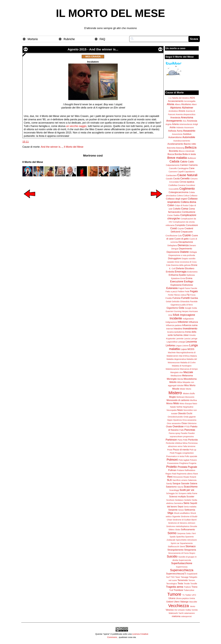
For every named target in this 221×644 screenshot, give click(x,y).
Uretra (192, 598)
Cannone (173, 172)
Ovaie (169, 426)
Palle (182, 430)
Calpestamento (173, 165)
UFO (194, 595)
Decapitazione (186, 242)
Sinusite (193, 526)
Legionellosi (172, 342)
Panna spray (174, 433)
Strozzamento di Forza (178, 553)
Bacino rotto (190, 144)
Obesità (182, 413)
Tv (183, 595)
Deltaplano (172, 245)
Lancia (187, 339)
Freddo (169, 298)
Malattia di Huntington (182, 366)
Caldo (191, 162)
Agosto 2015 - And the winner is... (93, 49)
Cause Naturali (187, 175)
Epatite (182, 275)
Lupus (184, 349)
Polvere (193, 460)
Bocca (171, 154)
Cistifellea (173, 185)
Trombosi (178, 590)
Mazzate (188, 372)
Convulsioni (192, 225)
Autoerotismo (175, 137)
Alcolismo (186, 104)
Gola (181, 308)
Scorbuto (170, 500)
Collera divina (188, 202)
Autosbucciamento (182, 141)
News (180, 410)
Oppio (170, 420)
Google (188, 308)
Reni (170, 477)
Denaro (193, 245)
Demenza (183, 245)
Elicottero (189, 268)
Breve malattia (177, 158)
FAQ (102, 39)
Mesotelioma (190, 379)
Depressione (173, 252)
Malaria (193, 356)
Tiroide (187, 584)
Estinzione (188, 285)
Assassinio (189, 131)
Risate (186, 477)
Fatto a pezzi (171, 291)
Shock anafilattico (182, 513)
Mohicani (180, 397)
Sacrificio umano (180, 480)
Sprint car (175, 543)
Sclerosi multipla (177, 496)
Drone (194, 265)
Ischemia (178, 335)
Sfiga (170, 513)
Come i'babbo (173, 215)
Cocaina (181, 185)
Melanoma (188, 375)
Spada (173, 537)
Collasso (193, 196)
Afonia (170, 104)
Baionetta (171, 148)
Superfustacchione (182, 563)
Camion (184, 165)
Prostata (182, 467)
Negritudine (188, 407)
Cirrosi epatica (187, 182)
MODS (191, 349)
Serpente (173, 510)
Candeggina (183, 168)
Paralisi (184, 433)
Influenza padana (174, 325)
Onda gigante (190, 417)
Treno (194, 587)
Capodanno (190, 172)
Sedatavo (179, 500)
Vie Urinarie (179, 610)
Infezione (183, 322)
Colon (171, 205)
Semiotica (178, 503)
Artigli (195, 124)
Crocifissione (171, 236)
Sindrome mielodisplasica (178, 526)
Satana (194, 483)
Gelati (169, 302)
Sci (177, 493)
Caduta (174, 161)
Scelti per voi (187, 490)
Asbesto (180, 128)
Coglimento (187, 189)
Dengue (175, 249)
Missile (176, 389)
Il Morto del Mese (74, 147)
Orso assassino (174, 423)
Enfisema (173, 275)
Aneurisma (187, 118)
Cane (192, 168)
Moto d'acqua (186, 404)
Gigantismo (172, 308)
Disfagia (193, 252)
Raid (174, 474)
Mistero (175, 393)
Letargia (181, 342)
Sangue (177, 483)
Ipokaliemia (179, 332)
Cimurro (194, 179)
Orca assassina (189, 420)
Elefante (180, 268)
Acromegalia (190, 101)
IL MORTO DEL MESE (111, 13)
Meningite (172, 379)
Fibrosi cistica (180, 295)
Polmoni (172, 460)
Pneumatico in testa (175, 456)
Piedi (172, 453)
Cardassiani (171, 175)
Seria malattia (190, 507)
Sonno (172, 533)
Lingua (178, 346)
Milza (180, 382)
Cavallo (169, 179)
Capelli (181, 172)
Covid (174, 228)
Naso (195, 404)
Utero (177, 602)
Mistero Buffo (189, 394)
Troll (171, 590)
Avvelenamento (175, 144)
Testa (180, 583)
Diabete (184, 252)
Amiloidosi (173, 111)
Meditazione (176, 376)
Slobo (178, 530)
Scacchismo (191, 487)
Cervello (185, 179)
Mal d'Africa (184, 356)
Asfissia (172, 131)
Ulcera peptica (182, 598)
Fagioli (181, 288)
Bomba (178, 154)
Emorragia (181, 272)
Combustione (188, 212)
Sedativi (188, 500)
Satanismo (171, 487)
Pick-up (193, 450)
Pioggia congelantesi (184, 453)
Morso (169, 403)
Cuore (187, 235)
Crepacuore (187, 232)
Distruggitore (175, 258)
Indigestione (188, 319)
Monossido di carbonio (178, 400)
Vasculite (193, 602)
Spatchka (180, 537)
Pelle (185, 440)
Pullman (172, 470)
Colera (180, 196)
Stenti (182, 547)
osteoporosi (186, 616)
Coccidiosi (190, 185)
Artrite (173, 127)
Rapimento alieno (185, 474)
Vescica (170, 610)
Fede (187, 291)
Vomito (195, 610)
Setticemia (190, 510)
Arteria (175, 124)
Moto (176, 403)
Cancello (173, 168)
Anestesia (175, 118)
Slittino (172, 530)
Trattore (187, 587)
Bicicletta (174, 151)
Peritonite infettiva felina (177, 443)
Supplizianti (192, 574)
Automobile (189, 137)
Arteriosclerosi (186, 124)
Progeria (192, 463)
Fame (187, 288)
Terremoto (183, 580)
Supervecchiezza (182, 570)
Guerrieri (170, 311)
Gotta (194, 308)
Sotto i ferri (191, 533)
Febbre (181, 291)
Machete (172, 353)
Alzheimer (188, 108)
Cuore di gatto (182, 239)
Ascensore (189, 128)
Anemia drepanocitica (186, 114)
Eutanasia (172, 288)
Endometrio (192, 272)
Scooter (190, 496)
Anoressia (192, 121)
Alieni (194, 104)
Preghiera (184, 463)
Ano (185, 121)
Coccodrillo (174, 189)
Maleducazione (173, 369)
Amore (182, 111)
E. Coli (172, 269)
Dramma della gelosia (181, 265)
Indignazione (171, 322)
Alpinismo (176, 108)
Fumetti (185, 298)
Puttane (180, 470)
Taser (178, 577)
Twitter (188, 595)
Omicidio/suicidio (175, 417)
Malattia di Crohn (188, 363)
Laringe (194, 339)
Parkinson (171, 440)
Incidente (176, 318)
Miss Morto (190, 385)
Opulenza (177, 420)
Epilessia (191, 275)
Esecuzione (177, 281)
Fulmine (177, 298)
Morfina (193, 400)
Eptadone (175, 278)
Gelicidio (176, 302)
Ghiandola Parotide (189, 302)
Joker (186, 335)
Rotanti (193, 477)
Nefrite (179, 407)
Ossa (184, 423)
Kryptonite (171, 339)
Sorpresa (181, 533)
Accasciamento (176, 101)
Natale (173, 407)
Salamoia (192, 480)
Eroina (189, 278)
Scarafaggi (174, 490)
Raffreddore (190, 470)
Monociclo (190, 397)
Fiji (188, 295)
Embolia (170, 272)
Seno (186, 503)
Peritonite (193, 440)
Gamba (194, 298)
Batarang (180, 148)
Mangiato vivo (177, 372)
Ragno (169, 474)
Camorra (193, 165)
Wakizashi (173, 613)
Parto (180, 440)
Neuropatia (172, 410)
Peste (170, 450)
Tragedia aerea (175, 587)
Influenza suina (190, 325)
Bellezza (191, 147)
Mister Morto (186, 389)
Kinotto (193, 335)
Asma (180, 131)
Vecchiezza (179, 606)
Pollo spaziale (191, 456)
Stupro (192, 553)
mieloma (176, 616)
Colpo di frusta (181, 205)
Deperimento (186, 249)
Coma (185, 209)
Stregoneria (190, 550)
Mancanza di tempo (189, 369)
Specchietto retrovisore (186, 540)
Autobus (187, 134)
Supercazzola (185, 560)
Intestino (178, 329)
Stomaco (191, 546)
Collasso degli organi (177, 199)
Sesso (181, 510)
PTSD (187, 427)
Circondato (174, 182)
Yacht (181, 613)
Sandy (169, 484)
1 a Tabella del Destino (179, 98)
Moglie (172, 397)
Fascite (194, 288)
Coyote (181, 229)
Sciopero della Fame (188, 493)
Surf (168, 577)
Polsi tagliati (184, 460)
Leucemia (191, 342)
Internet (170, 329)
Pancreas (190, 430)
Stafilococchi (174, 547)
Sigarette (176, 516)
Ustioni (170, 602)
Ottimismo (192, 423)
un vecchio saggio (76, 126)
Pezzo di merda (181, 450)
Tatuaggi (185, 577)
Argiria (169, 124)
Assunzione (177, 134)
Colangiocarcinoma (178, 192)
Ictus (176, 315)
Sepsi (180, 506)
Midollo (173, 382)
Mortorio (33, 39)
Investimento (190, 329)
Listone (185, 346)
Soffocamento (188, 529)
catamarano (189, 613)
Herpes (185, 311)
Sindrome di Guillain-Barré (185, 520)
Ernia (183, 278)
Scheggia (170, 493)
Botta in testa (189, 154)
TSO (173, 577)
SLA (169, 480)
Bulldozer (192, 158)
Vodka (188, 610)
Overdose (178, 426)
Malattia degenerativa (176, 359)
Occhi (189, 413)
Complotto (180, 225)
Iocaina (170, 332)
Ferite (171, 295)
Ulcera (172, 598)
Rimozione (178, 477)
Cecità (176, 179)
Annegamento (174, 121)
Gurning (178, 311)
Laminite (180, 339)
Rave (196, 474)
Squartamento (186, 543)
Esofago (189, 281)
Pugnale (192, 467)
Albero (178, 104)
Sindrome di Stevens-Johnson (182, 523)
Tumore (174, 594)
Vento (193, 606)
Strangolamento (175, 550)
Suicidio (172, 556)
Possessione (173, 463)
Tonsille (194, 584)
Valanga (184, 602)
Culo (180, 236)
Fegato (194, 291)
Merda (180, 379)
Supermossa (182, 567)
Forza (193, 295)
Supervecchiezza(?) (176, 574)
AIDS (192, 98)
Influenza (193, 322)
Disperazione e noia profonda (182, 255)
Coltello (177, 209)
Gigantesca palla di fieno (182, 305)
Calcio (184, 162)
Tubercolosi (189, 590)
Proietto (171, 467)
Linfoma (170, 345)
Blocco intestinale (187, 151)
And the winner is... (52, 147)
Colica (186, 196)
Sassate (185, 483)
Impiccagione (188, 315)
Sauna (180, 487)
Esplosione (176, 285)
